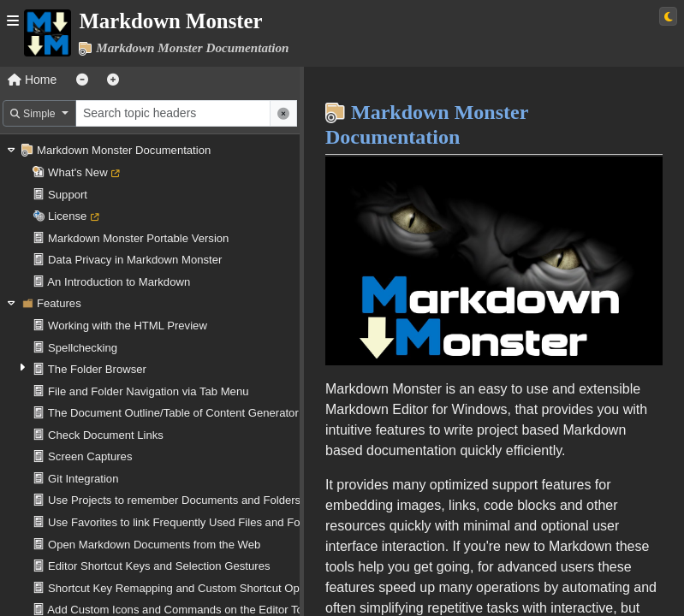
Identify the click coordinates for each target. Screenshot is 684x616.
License (67, 216)
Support (68, 195)
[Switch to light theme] (668, 16)
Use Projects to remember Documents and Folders (174, 500)
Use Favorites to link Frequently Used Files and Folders (186, 522)
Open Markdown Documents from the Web (154, 545)
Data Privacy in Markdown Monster (135, 260)
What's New (78, 172)
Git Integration (83, 479)
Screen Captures (90, 456)
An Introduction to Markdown (119, 282)
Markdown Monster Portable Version (138, 238)
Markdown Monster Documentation (124, 150)
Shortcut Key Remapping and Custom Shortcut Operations (193, 588)
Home (32, 80)
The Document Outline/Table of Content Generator (173, 413)
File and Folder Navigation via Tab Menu (148, 391)
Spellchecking (83, 348)
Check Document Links (106, 435)
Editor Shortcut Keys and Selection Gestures (159, 566)
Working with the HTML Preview (128, 326)
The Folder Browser (97, 369)
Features (59, 303)
